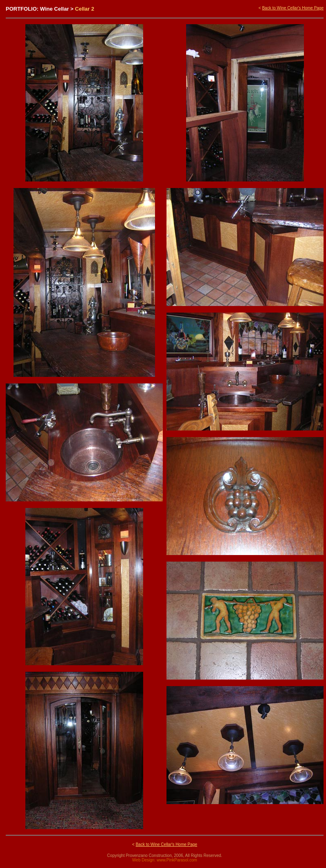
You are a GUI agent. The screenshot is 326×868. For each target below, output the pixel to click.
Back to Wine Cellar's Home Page (293, 8)
